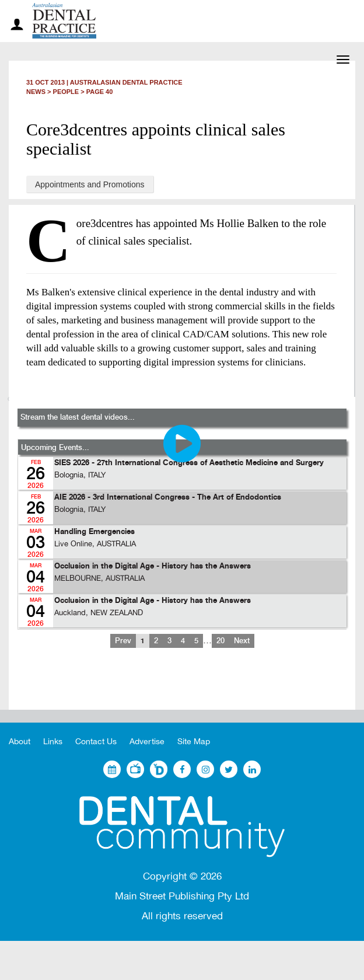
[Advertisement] (182, 688)
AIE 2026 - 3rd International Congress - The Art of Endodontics (168, 498)
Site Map (194, 742)
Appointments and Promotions (90, 184)
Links (53, 742)
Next (242, 641)
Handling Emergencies (94, 532)
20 (220, 641)
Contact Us (96, 742)
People (66, 92)
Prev (123, 641)
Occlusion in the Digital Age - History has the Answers (153, 566)
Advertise (147, 742)
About (20, 742)
